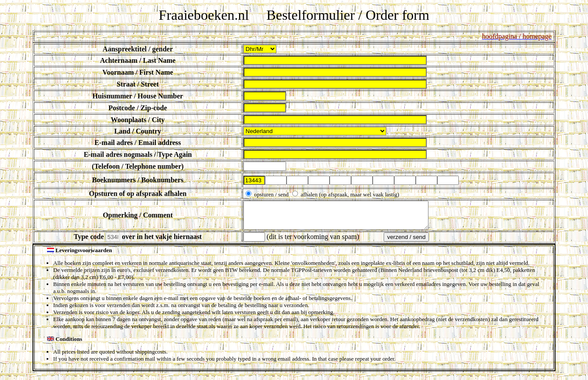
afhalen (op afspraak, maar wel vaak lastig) (349, 194)
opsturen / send (271, 194)
